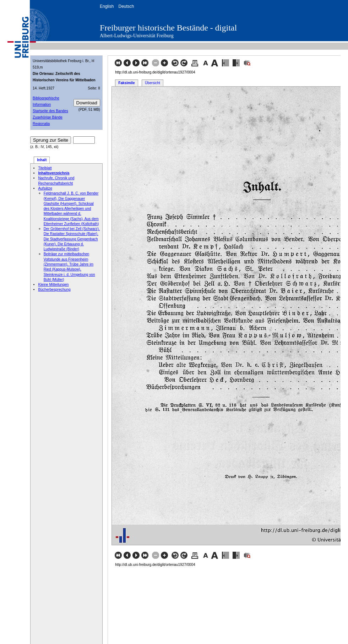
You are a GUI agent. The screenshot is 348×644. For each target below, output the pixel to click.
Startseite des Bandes (50, 111)
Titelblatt (45, 168)
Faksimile (126, 83)
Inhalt (42, 160)
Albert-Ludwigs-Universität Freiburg (137, 36)
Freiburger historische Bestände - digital (168, 28)
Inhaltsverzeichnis (54, 173)
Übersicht (153, 83)
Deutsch (126, 6)
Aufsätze (45, 188)
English (107, 6)
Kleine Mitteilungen (53, 285)
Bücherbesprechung (54, 290)
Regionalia (41, 124)
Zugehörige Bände (48, 117)
